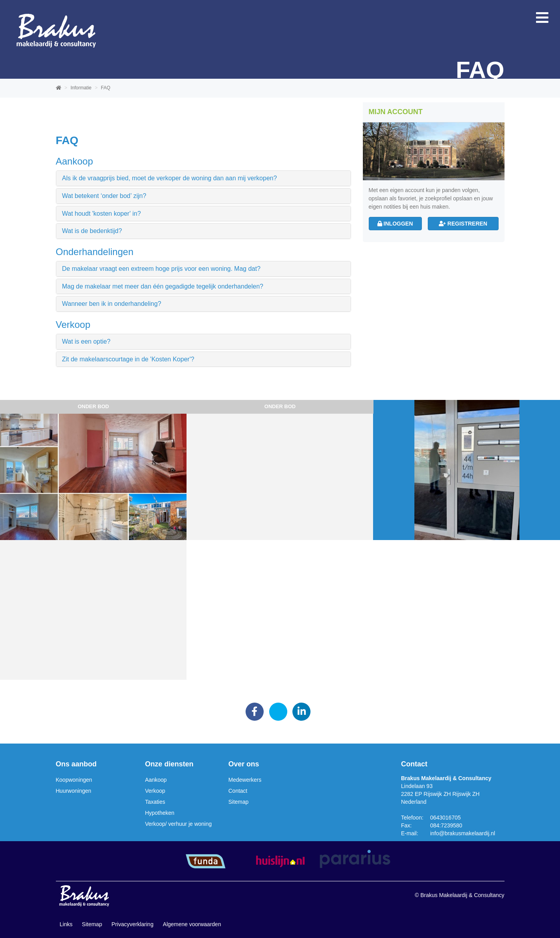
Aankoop (156, 780)
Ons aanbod (76, 764)
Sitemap (238, 802)
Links (66, 924)
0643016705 (445, 818)
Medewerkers (245, 780)
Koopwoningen (74, 780)
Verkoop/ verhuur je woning (178, 824)
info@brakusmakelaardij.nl (463, 833)
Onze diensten (169, 764)
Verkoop (155, 791)
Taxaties (155, 802)
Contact (238, 791)
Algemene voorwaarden (192, 924)
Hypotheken (160, 813)
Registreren (463, 224)
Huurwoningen (74, 791)
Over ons (244, 764)
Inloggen (395, 224)
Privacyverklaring (132, 924)
